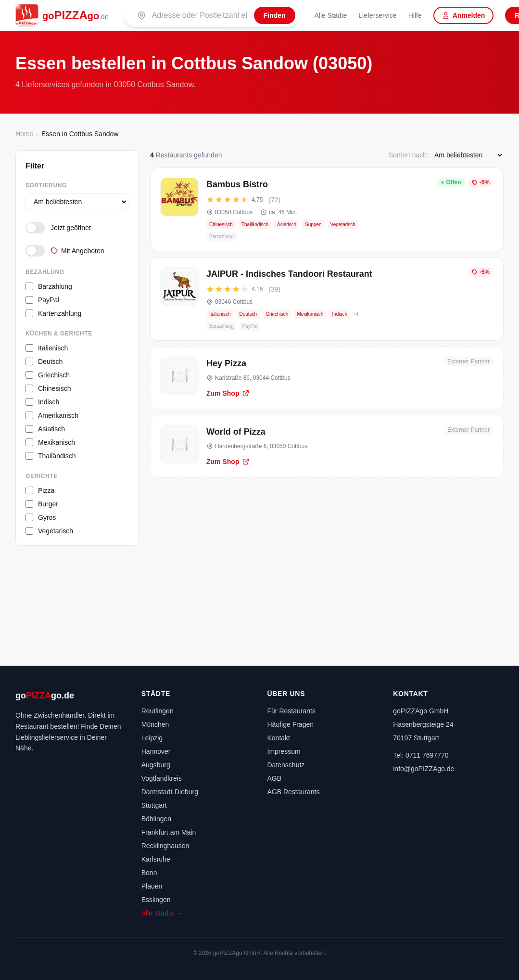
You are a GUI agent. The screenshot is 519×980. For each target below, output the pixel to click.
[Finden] (275, 15)
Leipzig (152, 738)
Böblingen (156, 819)
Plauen (152, 886)
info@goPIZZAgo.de (424, 769)
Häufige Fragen (291, 724)
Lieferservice (377, 15)
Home (24, 134)
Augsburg (156, 765)
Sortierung (46, 185)
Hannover (156, 751)
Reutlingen (158, 711)
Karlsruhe (156, 859)
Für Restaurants (291, 711)
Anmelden (464, 15)
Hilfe (415, 15)
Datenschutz (286, 765)
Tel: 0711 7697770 (421, 755)
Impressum (284, 751)
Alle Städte (331, 15)
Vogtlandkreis (162, 778)
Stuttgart (154, 805)
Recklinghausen (165, 846)
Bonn (149, 873)
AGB (275, 778)
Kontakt (279, 738)
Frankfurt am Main (169, 832)
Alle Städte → (162, 913)
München (155, 724)
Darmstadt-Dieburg (170, 792)
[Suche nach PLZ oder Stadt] (200, 15)
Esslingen (156, 900)
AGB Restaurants (294, 792)
